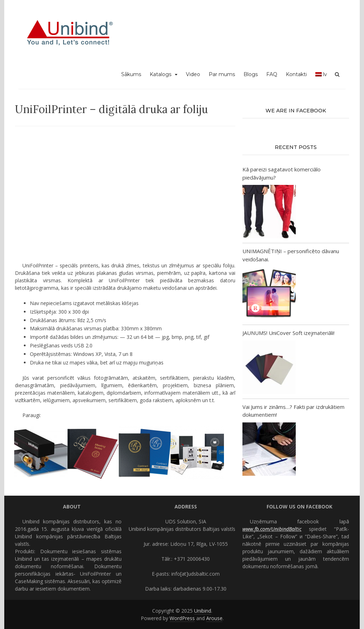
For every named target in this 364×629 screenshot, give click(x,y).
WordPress (182, 618)
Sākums (131, 74)
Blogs (251, 74)
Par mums (222, 74)
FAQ (272, 74)
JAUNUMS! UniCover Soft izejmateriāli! (288, 333)
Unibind (203, 611)
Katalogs (160, 74)
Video (193, 74)
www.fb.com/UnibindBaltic (272, 529)
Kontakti (296, 74)
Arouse (214, 618)
